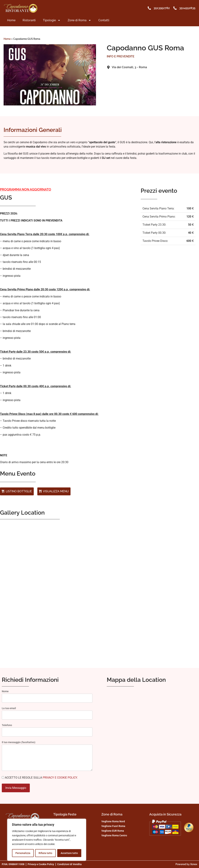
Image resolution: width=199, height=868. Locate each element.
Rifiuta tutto (45, 853)
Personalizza (23, 853)
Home (11, 20)
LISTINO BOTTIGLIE (17, 491)
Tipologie (52, 20)
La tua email (47, 712)
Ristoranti (29, 20)
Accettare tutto (69, 853)
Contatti (104, 20)
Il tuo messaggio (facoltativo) (47, 757)
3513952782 (162, 8)
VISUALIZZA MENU (54, 491)
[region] (47, 840)
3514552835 (187, 8)
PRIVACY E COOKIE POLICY (60, 778)
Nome (47, 695)
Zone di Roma (79, 20)
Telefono (47, 729)
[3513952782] (149, 8)
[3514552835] (175, 8)
